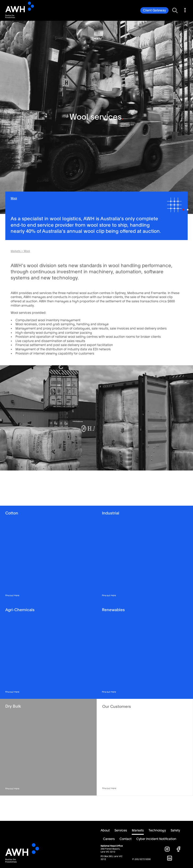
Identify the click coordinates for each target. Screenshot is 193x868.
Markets (16, 251)
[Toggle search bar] (175, 10)
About (105, 830)
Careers (109, 839)
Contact (126, 839)
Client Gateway (154, 10)
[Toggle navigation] (184, 9)
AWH (28, 10)
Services (121, 830)
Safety (175, 830)
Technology (157, 830)
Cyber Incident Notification (156, 839)
